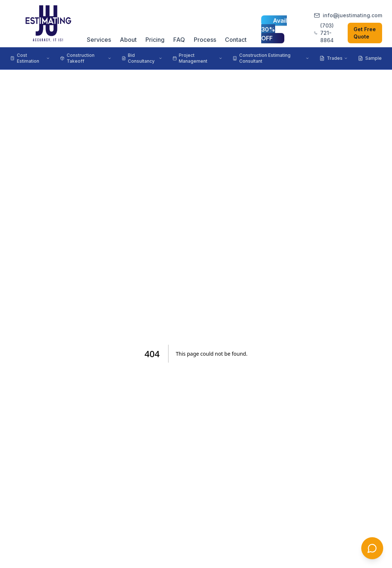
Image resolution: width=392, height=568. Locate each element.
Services (99, 40)
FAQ (179, 40)
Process (205, 40)
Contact (236, 40)
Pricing (155, 40)
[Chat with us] (372, 548)
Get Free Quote (365, 33)
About (128, 40)
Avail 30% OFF (274, 29)
